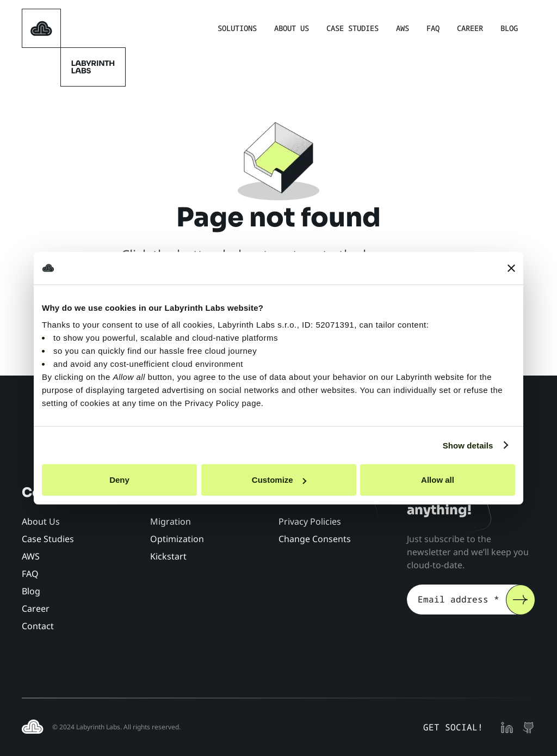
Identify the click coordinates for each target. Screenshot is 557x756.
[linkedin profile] (507, 727)
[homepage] (41, 28)
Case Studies (352, 28)
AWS (403, 28)
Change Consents (315, 539)
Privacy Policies (310, 521)
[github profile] (529, 727)
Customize (279, 480)
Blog (509, 28)
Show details (468, 445)
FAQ (433, 28)
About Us (292, 28)
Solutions (237, 28)
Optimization (177, 539)
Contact (38, 626)
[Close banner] (511, 268)
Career (470, 28)
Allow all (438, 480)
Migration (171, 521)
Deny (119, 480)
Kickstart (168, 556)
